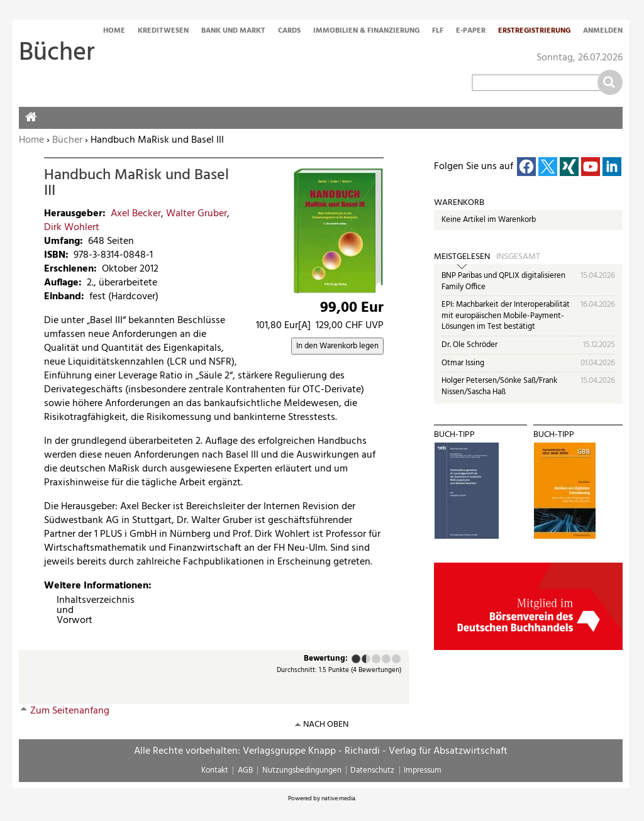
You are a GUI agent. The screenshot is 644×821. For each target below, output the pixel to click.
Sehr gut (396, 659)
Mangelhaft (356, 659)
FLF (438, 31)
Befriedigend (376, 659)
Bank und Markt (233, 31)
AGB (245, 770)
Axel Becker (136, 214)
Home (114, 31)
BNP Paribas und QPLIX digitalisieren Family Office (503, 281)
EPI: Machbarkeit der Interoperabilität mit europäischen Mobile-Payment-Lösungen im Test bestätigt (506, 316)
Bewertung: (326, 659)
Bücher (67, 140)
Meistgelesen (462, 257)
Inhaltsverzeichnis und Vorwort (62, 610)
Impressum (423, 770)
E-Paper (471, 31)
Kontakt (215, 770)
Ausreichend (364, 659)
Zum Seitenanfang (70, 711)
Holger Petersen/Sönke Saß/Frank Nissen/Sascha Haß (499, 386)
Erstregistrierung (534, 31)
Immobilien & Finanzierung (366, 31)
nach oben (326, 725)
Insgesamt (518, 257)
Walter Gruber (197, 214)
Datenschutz (372, 770)
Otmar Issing (463, 363)
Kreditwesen (163, 31)
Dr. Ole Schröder (469, 345)
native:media (338, 798)
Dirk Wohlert (72, 228)
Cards (289, 31)
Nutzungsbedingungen (302, 770)
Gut (386, 659)
